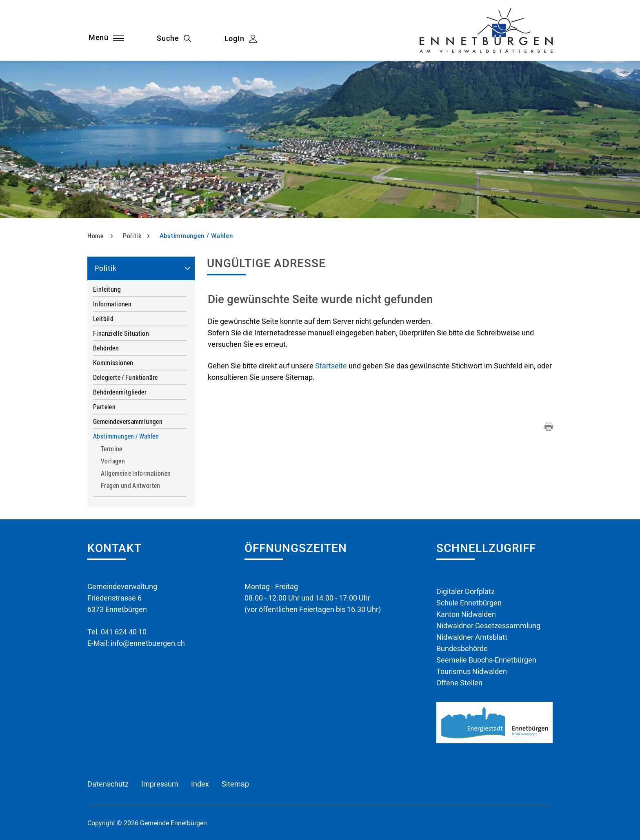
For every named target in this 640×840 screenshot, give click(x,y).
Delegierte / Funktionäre (125, 377)
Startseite (331, 366)
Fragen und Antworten (131, 486)
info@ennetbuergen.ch (148, 643)
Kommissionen (113, 362)
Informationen (112, 304)
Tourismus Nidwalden (472, 671)
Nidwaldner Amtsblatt (472, 637)
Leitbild (103, 318)
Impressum (160, 784)
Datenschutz (108, 784)
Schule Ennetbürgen (469, 603)
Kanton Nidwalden (466, 614)
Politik (106, 268)
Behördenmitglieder (120, 392)
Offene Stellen (459, 683)
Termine (112, 449)
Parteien (104, 407)
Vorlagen (113, 461)
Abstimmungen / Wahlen (140, 436)
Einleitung (107, 289)
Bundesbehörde (462, 648)
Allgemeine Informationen (136, 473)
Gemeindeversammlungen (128, 421)
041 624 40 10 (124, 632)
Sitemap (235, 784)
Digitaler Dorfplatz (466, 591)
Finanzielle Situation (121, 333)
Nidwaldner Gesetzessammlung (488, 626)
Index (200, 784)
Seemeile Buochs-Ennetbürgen (486, 660)
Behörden (106, 348)
